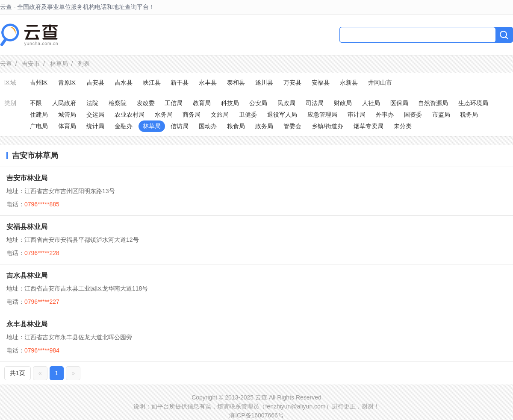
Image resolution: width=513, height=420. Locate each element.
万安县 (292, 82)
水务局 (164, 115)
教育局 (202, 103)
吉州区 (39, 82)
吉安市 (31, 64)
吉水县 (124, 82)
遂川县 (264, 82)
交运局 (95, 115)
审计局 (357, 115)
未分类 (403, 126)
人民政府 (64, 103)
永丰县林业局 (27, 324)
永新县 (349, 82)
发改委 (146, 103)
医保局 (399, 103)
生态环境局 (473, 103)
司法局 (315, 103)
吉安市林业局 (27, 178)
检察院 (118, 103)
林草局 (59, 64)
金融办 (124, 126)
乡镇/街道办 (327, 126)
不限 (36, 103)
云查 (6, 64)
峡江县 (152, 82)
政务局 (264, 126)
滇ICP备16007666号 (256, 415)
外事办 (385, 115)
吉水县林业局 (27, 275)
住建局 (39, 115)
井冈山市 (380, 82)
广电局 (39, 126)
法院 (92, 103)
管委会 (292, 126)
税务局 (469, 115)
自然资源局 (433, 103)
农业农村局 (130, 115)
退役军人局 (282, 115)
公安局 (258, 103)
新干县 (180, 82)
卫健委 (248, 115)
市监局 (441, 115)
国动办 (208, 126)
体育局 (67, 126)
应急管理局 (322, 115)
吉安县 (95, 82)
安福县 (321, 82)
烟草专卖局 (369, 126)
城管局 (67, 115)
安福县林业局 (27, 227)
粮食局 (236, 126)
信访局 (180, 126)
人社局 (371, 103)
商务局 (192, 115)
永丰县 (208, 82)
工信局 (174, 103)
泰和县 (236, 82)
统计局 (95, 126)
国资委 (413, 115)
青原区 (67, 82)
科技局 (230, 103)
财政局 (343, 103)
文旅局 (220, 115)
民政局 (286, 103)
